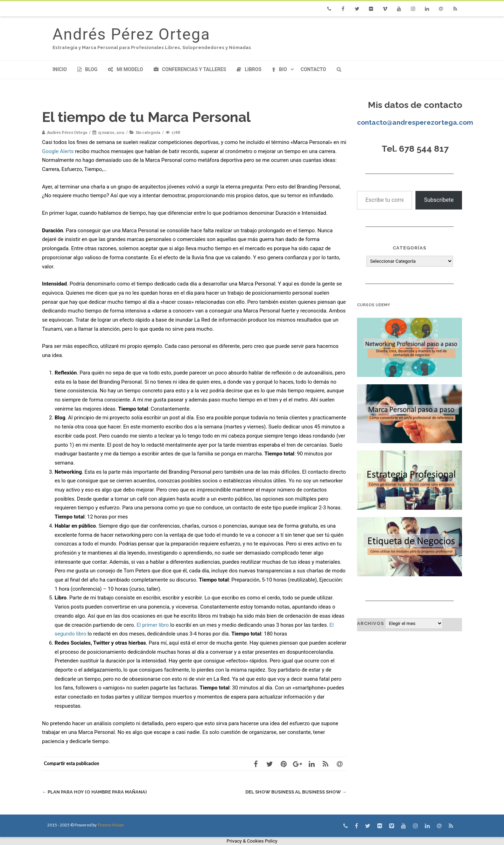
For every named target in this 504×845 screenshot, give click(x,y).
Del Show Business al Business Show (296, 792)
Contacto (313, 69)
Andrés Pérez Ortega (131, 34)
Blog (87, 69)
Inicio (60, 69)
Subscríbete (439, 200)
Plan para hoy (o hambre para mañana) (94, 792)
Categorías (409, 248)
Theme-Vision (111, 825)
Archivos (370, 623)
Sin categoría (148, 132)
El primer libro (153, 625)
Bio (279, 69)
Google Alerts (58, 151)
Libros (249, 69)
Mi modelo (125, 69)
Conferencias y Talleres (190, 69)
